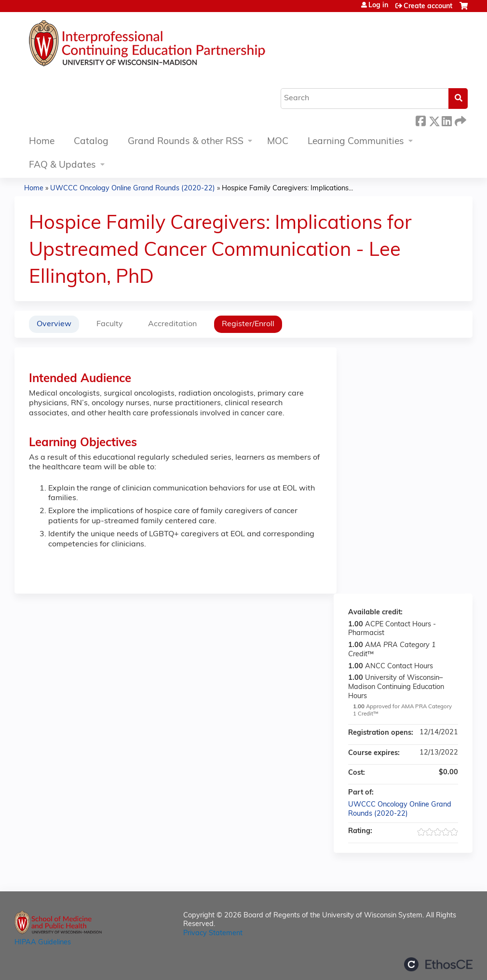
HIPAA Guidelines (43, 943)
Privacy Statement (213, 934)
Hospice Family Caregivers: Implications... (287, 189)
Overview (54, 324)
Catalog (91, 142)
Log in (378, 6)
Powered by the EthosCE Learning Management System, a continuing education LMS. (438, 964)
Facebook (420, 120)
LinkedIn (446, 120)
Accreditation (172, 324)
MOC (278, 142)
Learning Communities (356, 142)
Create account (428, 7)
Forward (460, 120)
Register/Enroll (248, 324)
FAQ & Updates (62, 166)
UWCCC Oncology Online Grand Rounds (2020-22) (133, 189)
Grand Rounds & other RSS (186, 142)
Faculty (110, 324)
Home (42, 142)
